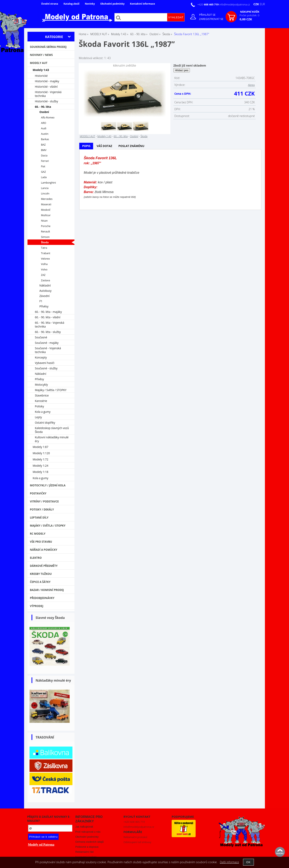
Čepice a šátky (40, 582)
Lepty (38, 417)
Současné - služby (46, 368)
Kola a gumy (43, 412)
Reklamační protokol (135, 837)
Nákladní (45, 285)
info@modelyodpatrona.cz (235, 4)
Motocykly (41, 385)
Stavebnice (42, 395)
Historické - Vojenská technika (48, 94)
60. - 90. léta (121, 136)
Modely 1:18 (41, 472)
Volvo (44, 270)
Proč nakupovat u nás (88, 832)
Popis (86, 146)
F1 (41, 301)
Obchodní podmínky (112, 4)
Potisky (39, 406)
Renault (45, 232)
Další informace (229, 862)
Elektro (36, 558)
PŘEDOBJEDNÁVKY (42, 598)
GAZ (43, 172)
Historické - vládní (46, 87)
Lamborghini (48, 183)
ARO (44, 123)
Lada (44, 177)
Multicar (46, 215)
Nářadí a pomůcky (44, 550)
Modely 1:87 (41, 447)
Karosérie (41, 401)
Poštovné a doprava (87, 847)
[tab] (86, 146)
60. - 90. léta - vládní (48, 317)
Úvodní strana (50, 4)
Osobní (134, 136)
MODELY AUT (87, 136)
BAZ (43, 145)
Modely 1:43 (104, 136)
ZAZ (43, 275)
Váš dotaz (104, 146)
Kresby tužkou (41, 574)
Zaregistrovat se (211, 19)
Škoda (144, 136)
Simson (45, 237)
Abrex (251, 85)
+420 (208, 4)
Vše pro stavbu (41, 542)
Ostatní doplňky (45, 423)
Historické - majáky (47, 81)
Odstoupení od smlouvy (137, 842)
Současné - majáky (47, 343)
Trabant (46, 253)
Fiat (43, 166)
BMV (44, 150)
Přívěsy (44, 306)
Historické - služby (46, 101)
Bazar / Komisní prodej (47, 590)
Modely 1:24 (41, 466)
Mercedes (47, 199)
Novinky (90, 4)
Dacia (44, 156)
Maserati (46, 204)
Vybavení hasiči (45, 363)
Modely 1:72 (41, 459)
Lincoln (45, 194)
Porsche (46, 226)
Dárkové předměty (44, 566)
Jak (84, 827)
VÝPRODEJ (37, 606)
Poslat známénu (131, 146)
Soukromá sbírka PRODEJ (48, 47)
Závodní (44, 296)
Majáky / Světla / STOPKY (51, 390)
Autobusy (45, 291)
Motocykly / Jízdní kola (48, 485)
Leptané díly (39, 518)
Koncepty (41, 357)
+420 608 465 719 (134, 822)
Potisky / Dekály (42, 510)
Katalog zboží (72, 4)
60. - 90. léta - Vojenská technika (50, 325)
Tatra (44, 248)
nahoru (280, 852)
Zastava (45, 280)
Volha (44, 264)
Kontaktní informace (142, 4)
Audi (44, 128)
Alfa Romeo (48, 118)
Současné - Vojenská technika (48, 350)
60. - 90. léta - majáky (48, 312)
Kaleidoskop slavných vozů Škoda (52, 430)
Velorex (45, 259)
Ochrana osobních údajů (89, 842)
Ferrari (45, 161)
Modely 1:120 (41, 453)
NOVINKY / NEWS (41, 55)
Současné (41, 337)
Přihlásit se (207, 15)
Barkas (45, 139)
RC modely (38, 534)
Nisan (44, 221)
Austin (45, 134)
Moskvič (46, 210)
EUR (262, 4)
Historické (41, 76)
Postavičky (38, 493)
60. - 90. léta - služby (48, 332)
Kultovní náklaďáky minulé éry (52, 439)
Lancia (45, 188)
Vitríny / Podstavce (44, 501)
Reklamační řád (84, 852)
